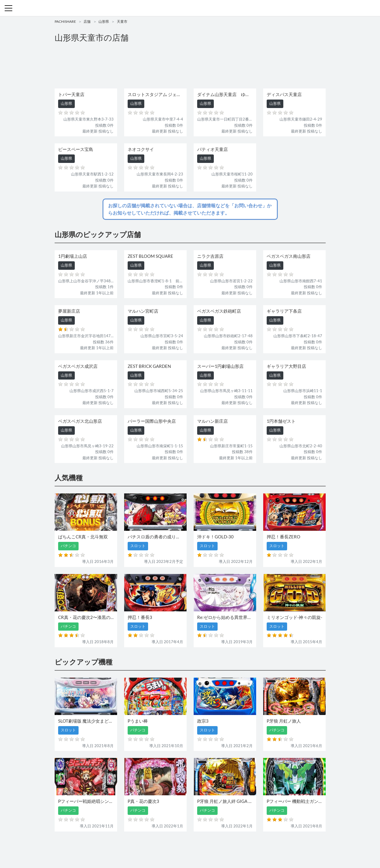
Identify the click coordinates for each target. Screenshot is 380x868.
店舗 (87, 21)
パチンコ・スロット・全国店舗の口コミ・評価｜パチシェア (190, 8)
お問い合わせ (192, 847)
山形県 (104, 21)
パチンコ (150, 847)
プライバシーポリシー (244, 847)
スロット (169, 847)
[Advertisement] (190, 66)
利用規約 (214, 847)
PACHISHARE (65, 21)
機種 (123, 847)
